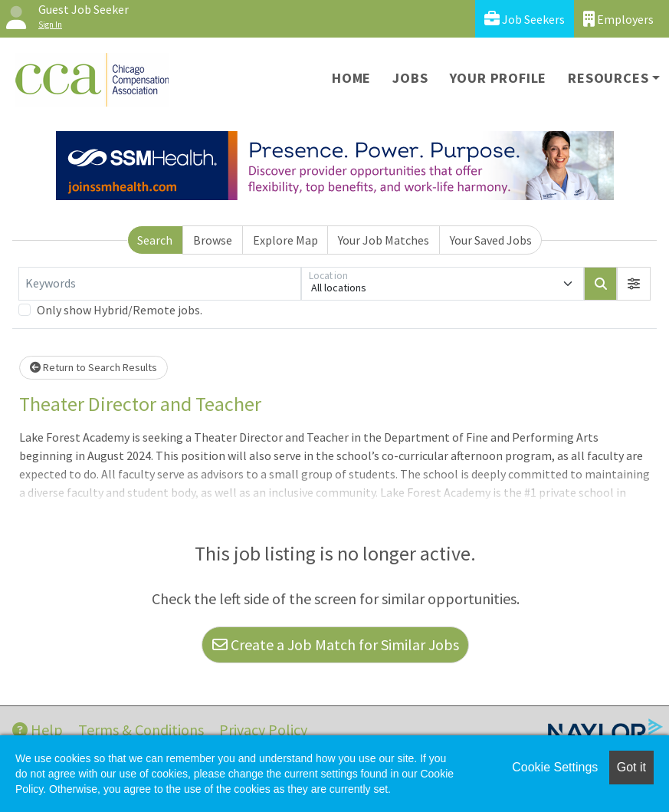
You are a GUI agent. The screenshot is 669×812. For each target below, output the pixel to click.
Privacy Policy (263, 730)
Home (351, 78)
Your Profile (498, 78)
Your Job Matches (384, 240)
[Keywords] (160, 284)
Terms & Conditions (141, 730)
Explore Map (285, 240)
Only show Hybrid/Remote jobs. (120, 310)
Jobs (410, 78)
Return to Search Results (93, 367)
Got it (631, 767)
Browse (213, 240)
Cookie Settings (555, 767)
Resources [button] (608, 78)
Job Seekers (525, 19)
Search (155, 240)
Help (38, 730)
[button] (634, 284)
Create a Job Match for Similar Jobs (336, 644)
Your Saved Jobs (491, 240)
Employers (618, 19)
